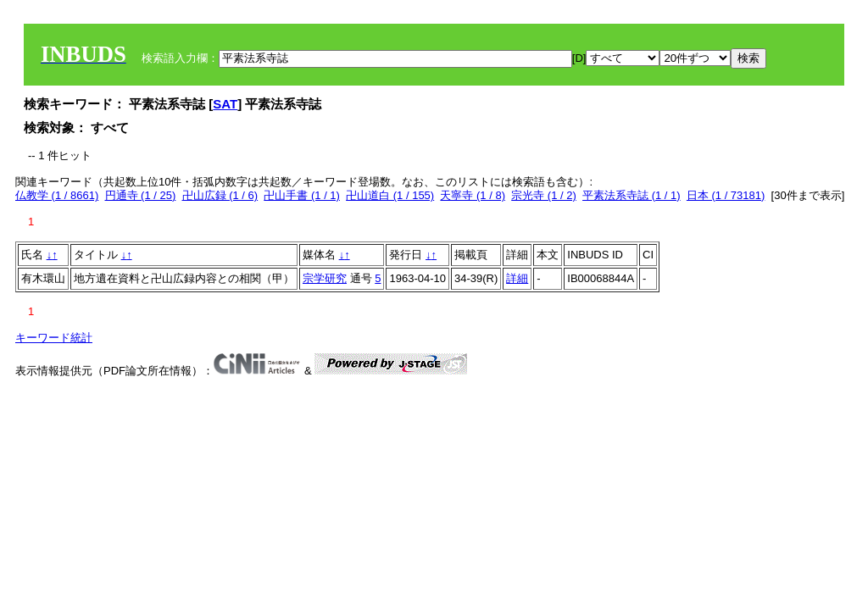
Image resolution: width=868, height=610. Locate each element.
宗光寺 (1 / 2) (544, 195)
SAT (225, 104)
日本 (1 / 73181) (726, 195)
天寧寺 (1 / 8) (473, 195)
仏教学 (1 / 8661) (57, 195)
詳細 (517, 278)
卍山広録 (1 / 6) (220, 195)
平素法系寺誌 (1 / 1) (632, 195)
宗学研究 (325, 278)
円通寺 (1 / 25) (141, 195)
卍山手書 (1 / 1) (302, 195)
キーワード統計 (54, 338)
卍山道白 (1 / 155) (390, 195)
